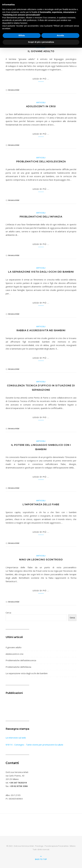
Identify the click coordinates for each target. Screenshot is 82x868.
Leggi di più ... (41, 79)
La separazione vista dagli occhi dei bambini (41, 272)
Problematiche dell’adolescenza (41, 162)
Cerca (8, 613)
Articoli (41, 103)
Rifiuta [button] (22, 35)
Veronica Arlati (14, 90)
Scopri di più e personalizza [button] (41, 42)
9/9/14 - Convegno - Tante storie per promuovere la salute (34, 745)
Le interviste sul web (16, 738)
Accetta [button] (60, 35)
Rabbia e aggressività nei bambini (41, 330)
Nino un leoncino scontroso (41, 560)
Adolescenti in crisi (41, 106)
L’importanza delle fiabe (41, 504)
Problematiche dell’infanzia (41, 217)
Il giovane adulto (41, 51)
